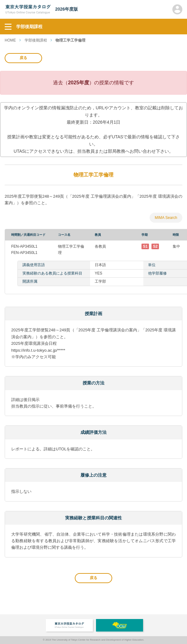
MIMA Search (166, 218)
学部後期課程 (36, 40)
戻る (23, 58)
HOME (10, 40)
